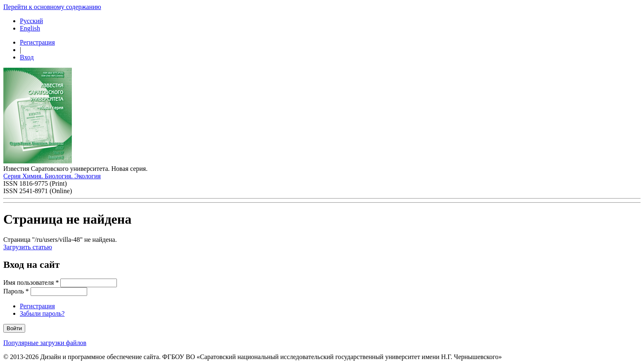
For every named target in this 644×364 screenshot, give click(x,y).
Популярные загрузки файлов (45, 343)
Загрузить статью (28, 247)
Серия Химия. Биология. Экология (52, 176)
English (30, 28)
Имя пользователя (31, 282)
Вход (27, 57)
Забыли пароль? (42, 313)
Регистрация (37, 42)
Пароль (16, 291)
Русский (31, 21)
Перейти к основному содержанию (52, 7)
